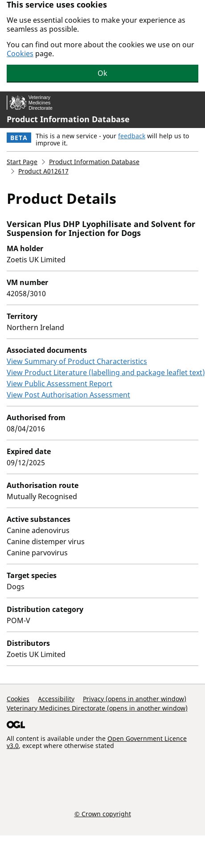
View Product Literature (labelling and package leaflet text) (106, 372)
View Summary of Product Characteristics (77, 361)
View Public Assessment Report (59, 384)
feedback (132, 136)
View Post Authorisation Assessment (68, 395)
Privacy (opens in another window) (135, 699)
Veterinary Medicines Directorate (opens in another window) (97, 708)
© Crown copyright (103, 814)
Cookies (20, 54)
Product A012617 (43, 171)
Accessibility (56, 699)
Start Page (22, 162)
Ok (102, 73)
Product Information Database (68, 119)
